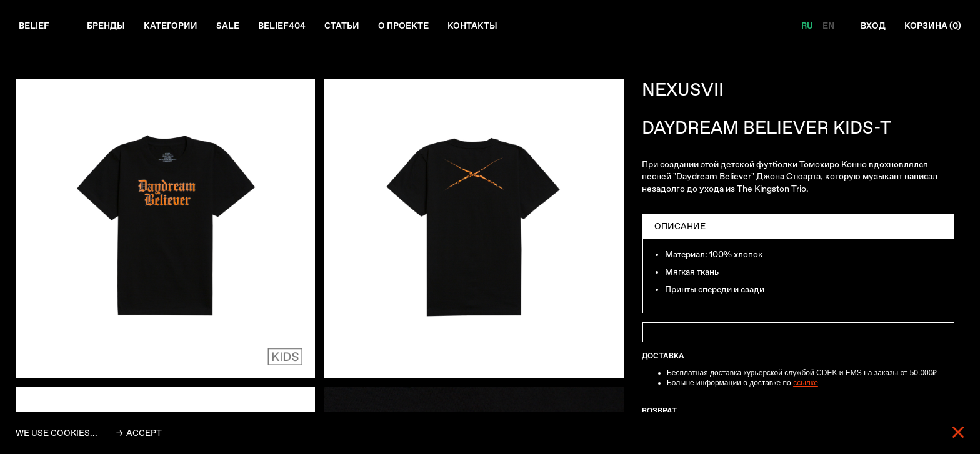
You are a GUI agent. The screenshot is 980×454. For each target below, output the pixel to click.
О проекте (403, 26)
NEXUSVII (683, 89)
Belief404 (282, 26)
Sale (228, 26)
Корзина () (933, 26)
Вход (873, 26)
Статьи (342, 26)
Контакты (472, 26)
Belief (34, 26)
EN (828, 26)
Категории (171, 26)
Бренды (106, 26)
